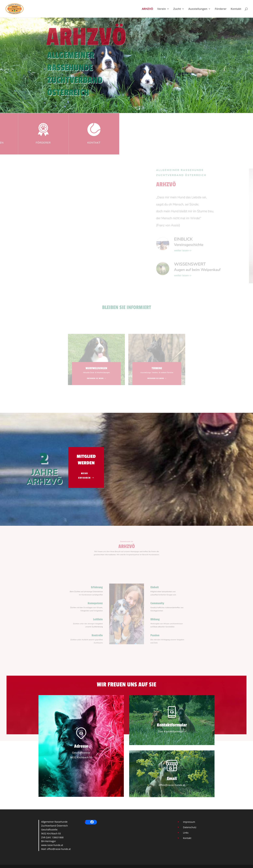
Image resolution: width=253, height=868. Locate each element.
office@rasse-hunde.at (59, 849)
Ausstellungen (198, 9)
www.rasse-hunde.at (52, 845)
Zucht (177, 9)
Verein (162, 9)
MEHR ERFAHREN (84, 476)
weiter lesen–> (238, 250)
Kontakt (236, 9)
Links (186, 833)
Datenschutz (190, 827)
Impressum (189, 822)
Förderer (221, 9)
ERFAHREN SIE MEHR (102, 374)
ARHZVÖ (148, 9)
